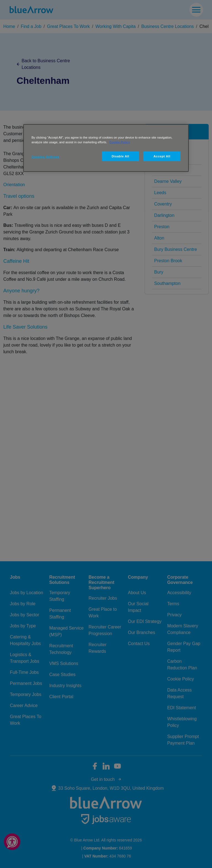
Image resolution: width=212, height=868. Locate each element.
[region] (106, 148)
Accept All (162, 156)
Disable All (120, 156)
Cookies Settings (45, 157)
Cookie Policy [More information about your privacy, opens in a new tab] (120, 142)
